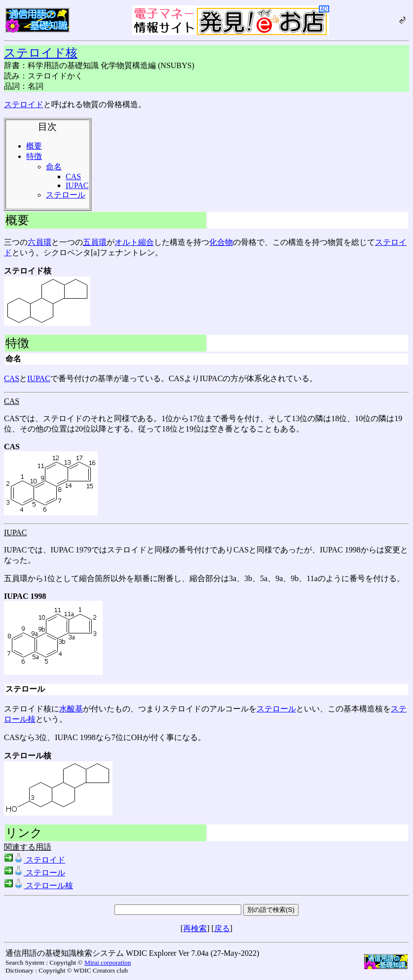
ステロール (66, 195)
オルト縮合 (134, 242)
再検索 (195, 928)
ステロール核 (38, 885)
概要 (34, 146)
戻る (222, 928)
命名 (54, 167)
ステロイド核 (41, 53)
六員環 (39, 242)
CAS (73, 176)
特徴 (34, 156)
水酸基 (71, 709)
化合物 (221, 242)
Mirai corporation (108, 962)
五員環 (95, 242)
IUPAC (77, 185)
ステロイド (24, 104)
